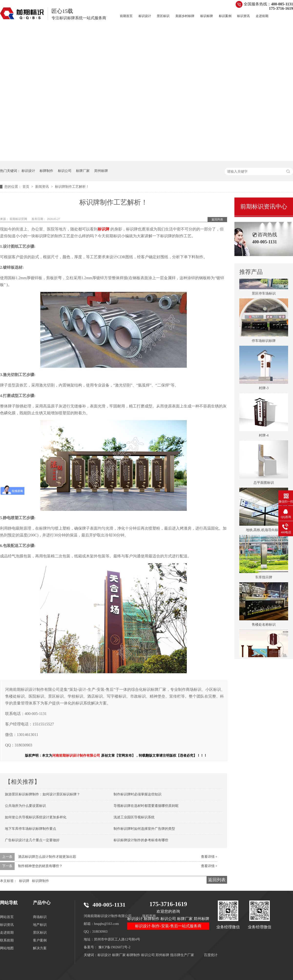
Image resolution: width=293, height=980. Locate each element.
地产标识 (40, 925)
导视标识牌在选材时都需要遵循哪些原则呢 (146, 806)
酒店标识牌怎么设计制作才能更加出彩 (47, 857)
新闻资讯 (42, 187)
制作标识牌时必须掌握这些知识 (137, 794)
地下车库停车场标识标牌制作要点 (31, 829)
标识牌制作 (41, 881)
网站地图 (7, 948)
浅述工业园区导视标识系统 (134, 817)
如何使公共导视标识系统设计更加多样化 (36, 817)
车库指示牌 (264, 579)
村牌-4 (264, 437)
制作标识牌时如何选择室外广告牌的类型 (144, 829)
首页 (26, 187)
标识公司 (65, 171)
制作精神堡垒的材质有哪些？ (40, 866)
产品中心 (42, 903)
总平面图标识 (264, 484)
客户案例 (40, 940)
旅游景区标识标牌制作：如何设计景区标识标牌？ (42, 794)
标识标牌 (207, 16)
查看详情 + (209, 857)
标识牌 (24, 881)
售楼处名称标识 (264, 626)
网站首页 (7, 917)
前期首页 (126, 16)
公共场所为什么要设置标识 (25, 806)
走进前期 (262, 16)
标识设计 (145, 16)
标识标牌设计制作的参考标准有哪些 (141, 840)
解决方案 (40, 948)
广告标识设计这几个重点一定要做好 (32, 840)
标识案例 (225, 16)
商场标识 (40, 917)
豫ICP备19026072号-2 (114, 947)
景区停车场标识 (264, 295)
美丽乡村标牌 (185, 16)
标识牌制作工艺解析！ (72, 187)
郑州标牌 (101, 171)
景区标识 (163, 16)
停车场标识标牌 (264, 342)
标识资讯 (243, 16)
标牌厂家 (83, 171)
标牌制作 (46, 171)
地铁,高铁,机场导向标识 (264, 531)
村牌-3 (264, 389)
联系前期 (7, 940)
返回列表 (217, 219)
